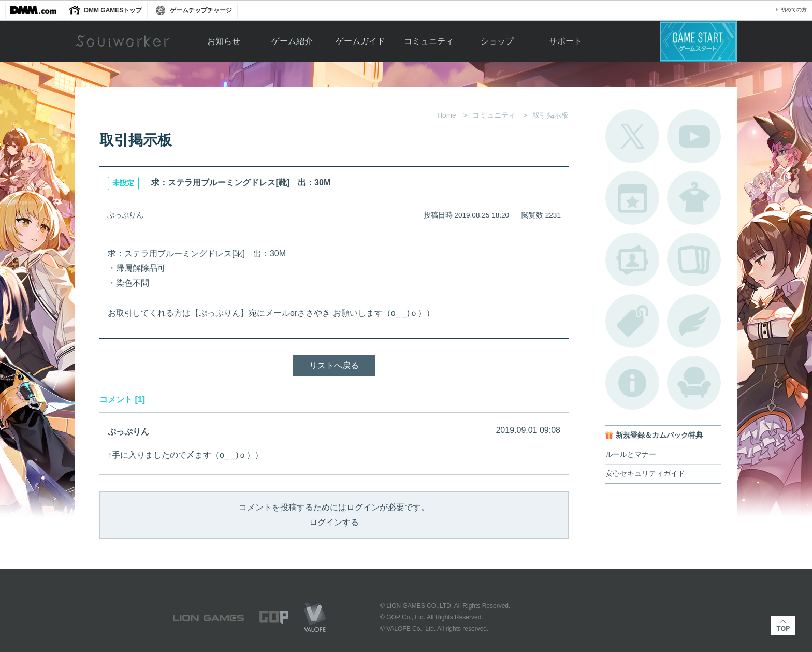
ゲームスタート (699, 41)
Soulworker (122, 41)
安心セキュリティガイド (645, 474)
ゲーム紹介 (292, 41)
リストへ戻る (334, 365)
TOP (783, 626)
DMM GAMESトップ (113, 10)
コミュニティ (429, 41)
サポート (565, 41)
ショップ (497, 41)
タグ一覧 (632, 321)
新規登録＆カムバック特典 (659, 435)
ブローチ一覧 (694, 321)
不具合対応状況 (632, 383)
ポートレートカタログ (632, 259)
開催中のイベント (632, 198)
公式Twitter (632, 136)
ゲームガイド (360, 41)
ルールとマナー (631, 454)
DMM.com (34, 10)
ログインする (334, 522)
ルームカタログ (694, 383)
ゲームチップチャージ (201, 10)
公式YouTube (694, 136)
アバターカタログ (694, 198)
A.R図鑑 (694, 259)
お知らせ (224, 41)
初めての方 (794, 10)
